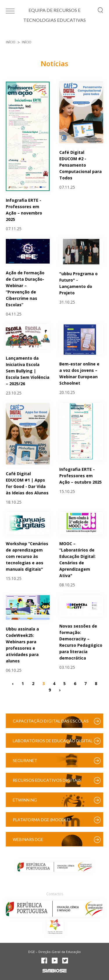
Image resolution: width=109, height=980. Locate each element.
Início (11, 42)
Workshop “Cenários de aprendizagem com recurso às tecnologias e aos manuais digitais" (27, 556)
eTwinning (25, 800)
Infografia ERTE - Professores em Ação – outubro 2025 (81, 476)
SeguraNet (25, 760)
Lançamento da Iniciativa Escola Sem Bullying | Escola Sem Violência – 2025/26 (28, 371)
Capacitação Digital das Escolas (51, 721)
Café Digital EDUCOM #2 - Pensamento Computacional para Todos (81, 165)
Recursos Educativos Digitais (47, 780)
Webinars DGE (28, 839)
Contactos (55, 894)
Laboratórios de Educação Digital (53, 741)
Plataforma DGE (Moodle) (42, 820)
